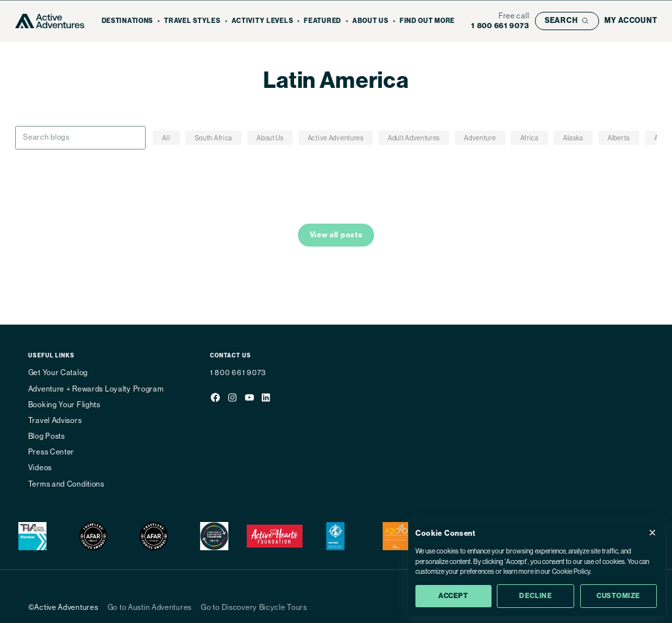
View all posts (336, 235)
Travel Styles (192, 21)
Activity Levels (262, 21)
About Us (370, 21)
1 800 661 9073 (238, 373)
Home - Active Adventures (300, 101)
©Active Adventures (63, 608)
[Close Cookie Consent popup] (652, 533)
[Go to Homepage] (50, 21)
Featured (323, 21)
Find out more (427, 21)
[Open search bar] (567, 21)
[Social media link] (216, 399)
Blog (359, 101)
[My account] (631, 21)
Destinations (128, 21)
